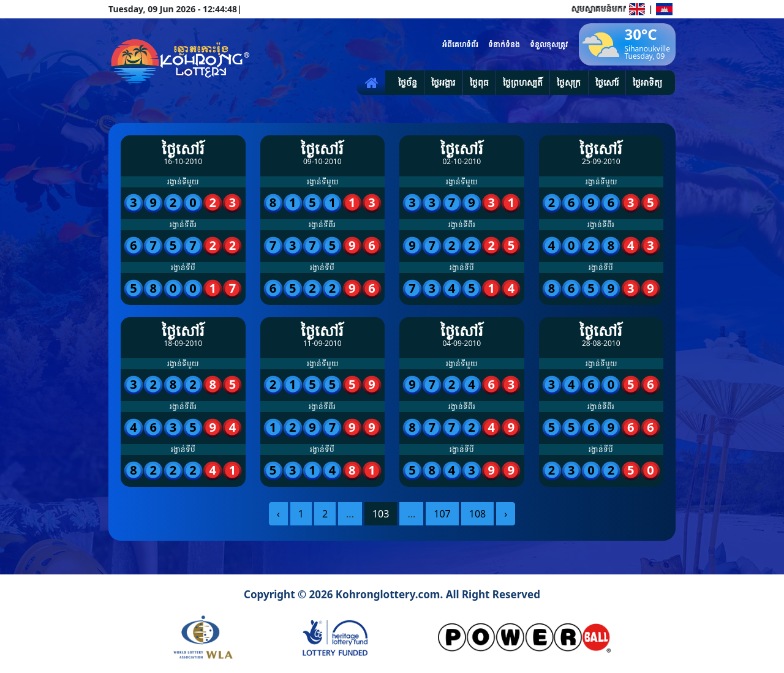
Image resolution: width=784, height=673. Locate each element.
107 (442, 514)
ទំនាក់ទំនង (504, 44)
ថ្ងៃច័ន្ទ (408, 82)
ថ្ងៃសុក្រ (569, 82)
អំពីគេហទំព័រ (460, 44)
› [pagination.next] (506, 514)
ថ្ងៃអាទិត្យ (647, 82)
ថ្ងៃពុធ (479, 82)
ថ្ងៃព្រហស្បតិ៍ (523, 82)
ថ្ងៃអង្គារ (443, 82)
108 (477, 514)
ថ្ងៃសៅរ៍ (607, 82)
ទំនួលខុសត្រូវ (549, 44)
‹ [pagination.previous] (278, 514)
